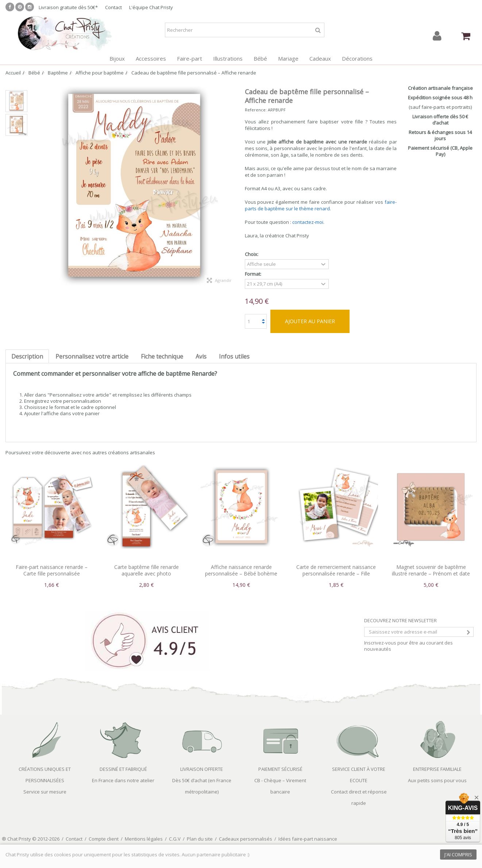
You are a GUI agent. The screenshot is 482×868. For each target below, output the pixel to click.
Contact (113, 7)
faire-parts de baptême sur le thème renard (321, 205)
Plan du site (200, 839)
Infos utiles (234, 356)
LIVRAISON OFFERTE (202, 769)
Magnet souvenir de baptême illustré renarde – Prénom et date (431, 570)
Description (27, 356)
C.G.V (175, 839)
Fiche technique (162, 356)
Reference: (256, 110)
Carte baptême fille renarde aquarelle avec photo (146, 570)
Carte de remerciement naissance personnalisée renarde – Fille (336, 570)
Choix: (252, 254)
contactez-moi (308, 222)
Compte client (104, 839)
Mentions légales (144, 839)
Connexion (437, 36)
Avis (201, 356)
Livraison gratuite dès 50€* (68, 7)
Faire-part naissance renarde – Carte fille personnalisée (52, 570)
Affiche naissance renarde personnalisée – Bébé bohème (241, 570)
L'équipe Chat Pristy (151, 7)
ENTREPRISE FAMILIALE (437, 769)
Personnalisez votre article (92, 356)
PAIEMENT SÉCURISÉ (280, 769)
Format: (254, 274)
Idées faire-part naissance (308, 839)
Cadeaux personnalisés (246, 839)
